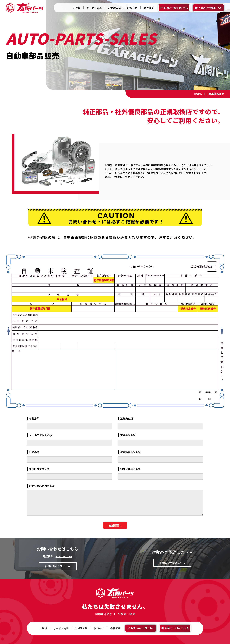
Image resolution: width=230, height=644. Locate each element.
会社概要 (149, 8)
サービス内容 (94, 8)
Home (198, 94)
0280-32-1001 (64, 557)
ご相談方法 (115, 8)
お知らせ (132, 8)
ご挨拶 (77, 8)
